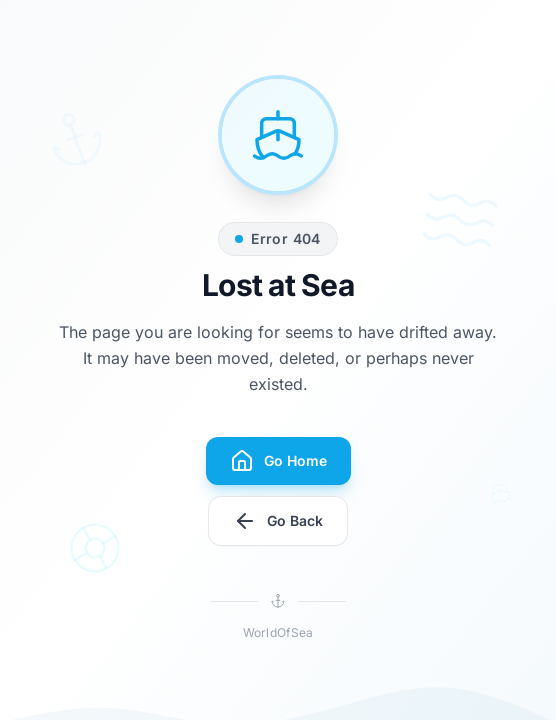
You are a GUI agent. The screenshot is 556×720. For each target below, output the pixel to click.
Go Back (278, 521)
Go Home (278, 461)
